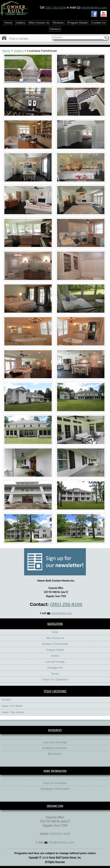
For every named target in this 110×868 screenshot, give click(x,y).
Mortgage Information (55, 789)
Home (8, 23)
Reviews (58, 23)
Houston (6, 700)
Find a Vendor (19, 39)
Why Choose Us (39, 23)
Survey (55, 674)
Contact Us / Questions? (55, 680)
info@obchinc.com (92, 7)
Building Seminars (55, 748)
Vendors (55, 29)
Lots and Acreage (55, 662)
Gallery (20, 23)
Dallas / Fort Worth (12, 706)
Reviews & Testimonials (55, 644)
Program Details (78, 23)
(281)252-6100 (60, 834)
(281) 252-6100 (56, 7)
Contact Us (99, 23)
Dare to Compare (55, 783)
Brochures (55, 754)
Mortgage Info (55, 668)
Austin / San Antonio (13, 712)
